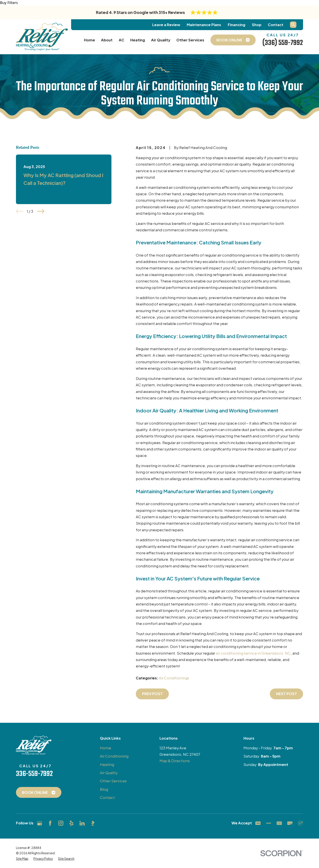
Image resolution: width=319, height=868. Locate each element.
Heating (107, 765)
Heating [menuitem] (138, 40)
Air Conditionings (174, 678)
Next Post (287, 694)
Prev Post (152, 694)
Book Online (39, 792)
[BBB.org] (93, 823)
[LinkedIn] (82, 823)
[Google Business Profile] (40, 823)
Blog (104, 789)
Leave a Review (166, 25)
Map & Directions (175, 761)
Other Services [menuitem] (190, 40)
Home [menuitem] (89, 40)
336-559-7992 (34, 774)
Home (106, 748)
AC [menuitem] (122, 40)
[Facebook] (50, 823)
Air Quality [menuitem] (161, 40)
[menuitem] (22, 859)
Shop (257, 25)
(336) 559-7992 (283, 43)
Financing (236, 25)
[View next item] (41, 211)
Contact (276, 25)
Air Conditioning (114, 756)
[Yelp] (71, 823)
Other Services (113, 781)
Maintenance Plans (204, 25)
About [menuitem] (107, 40)
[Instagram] (61, 823)
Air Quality (109, 773)
